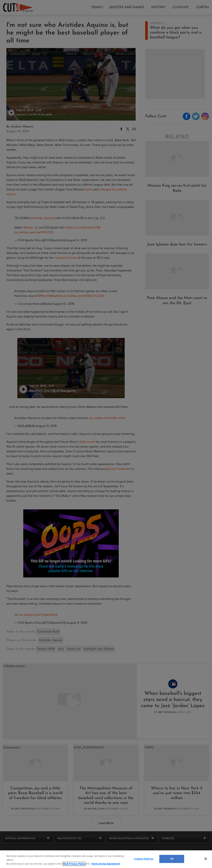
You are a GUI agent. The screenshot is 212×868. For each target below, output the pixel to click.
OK (172, 859)
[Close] (206, 859)
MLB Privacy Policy (74, 864)
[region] (106, 859)
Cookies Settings (144, 859)
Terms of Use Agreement (106, 864)
